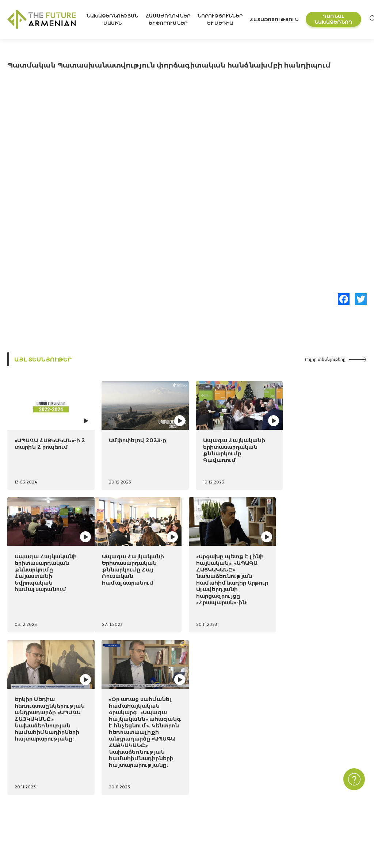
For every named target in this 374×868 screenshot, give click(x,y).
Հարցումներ (232, 810)
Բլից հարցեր (232, 822)
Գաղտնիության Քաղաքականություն (319, 786)
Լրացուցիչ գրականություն (126, 798)
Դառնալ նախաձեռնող (335, 19)
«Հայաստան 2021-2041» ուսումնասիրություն (148, 774)
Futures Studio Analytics (117, 786)
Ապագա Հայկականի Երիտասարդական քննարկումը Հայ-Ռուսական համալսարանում (46, 580)
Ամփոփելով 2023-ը (135, 439)
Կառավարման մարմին (38, 822)
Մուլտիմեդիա (234, 798)
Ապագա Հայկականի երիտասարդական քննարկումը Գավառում (229, 449)
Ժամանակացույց (30, 798)
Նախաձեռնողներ (30, 810)
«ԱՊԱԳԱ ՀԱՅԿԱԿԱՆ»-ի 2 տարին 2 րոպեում (47, 442)
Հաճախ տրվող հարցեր (301, 798)
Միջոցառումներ (237, 786)
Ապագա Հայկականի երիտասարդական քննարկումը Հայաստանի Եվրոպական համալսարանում (321, 455)
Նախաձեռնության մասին (43, 774)
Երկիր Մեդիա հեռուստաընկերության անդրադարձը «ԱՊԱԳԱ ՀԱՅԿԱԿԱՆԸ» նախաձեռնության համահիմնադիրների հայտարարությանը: (233, 586)
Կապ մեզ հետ (289, 774)
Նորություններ (235, 774)
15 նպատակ (23, 786)
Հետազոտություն (275, 20)
